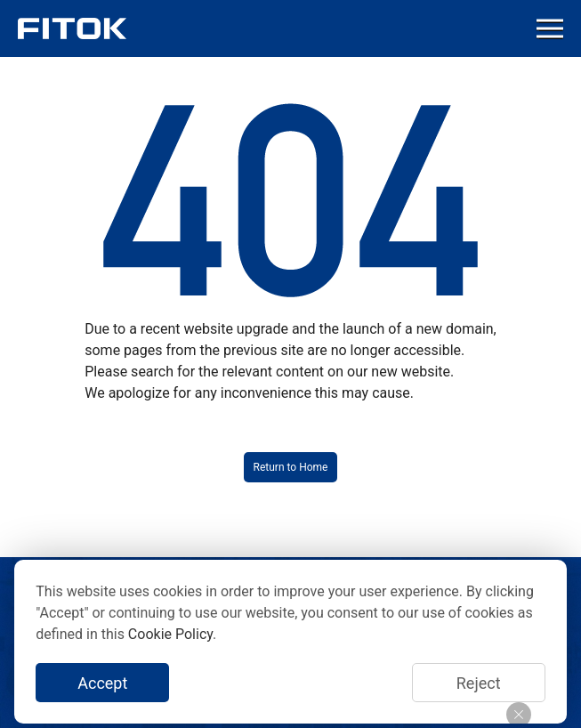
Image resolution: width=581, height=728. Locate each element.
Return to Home (291, 467)
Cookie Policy (170, 634)
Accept (102, 683)
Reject (479, 683)
